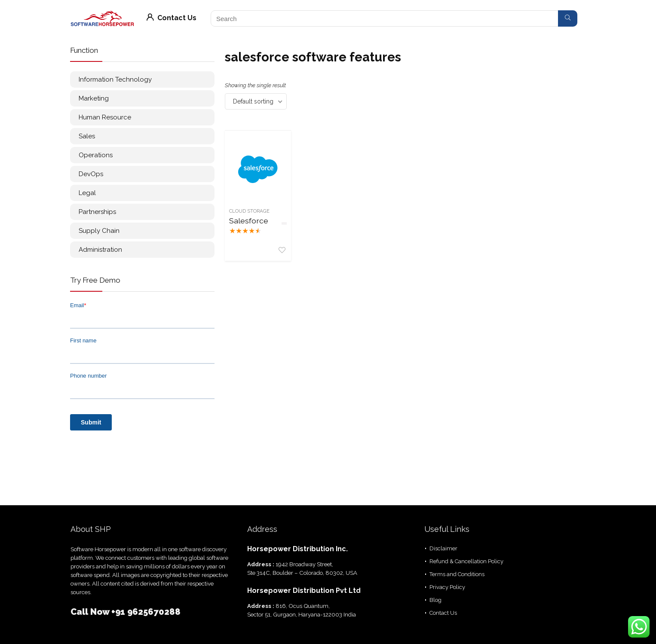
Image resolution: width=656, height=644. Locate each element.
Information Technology (115, 79)
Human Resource (105, 117)
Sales (87, 136)
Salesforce (249, 221)
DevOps (91, 174)
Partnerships (97, 212)
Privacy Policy (447, 587)
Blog (435, 600)
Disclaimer (443, 548)
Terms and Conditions (457, 574)
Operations (96, 155)
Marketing (94, 98)
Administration (100, 250)
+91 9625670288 (146, 612)
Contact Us (172, 18)
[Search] (568, 18)
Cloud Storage (249, 211)
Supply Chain (99, 231)
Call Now (91, 612)
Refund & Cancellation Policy (466, 561)
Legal (87, 193)
